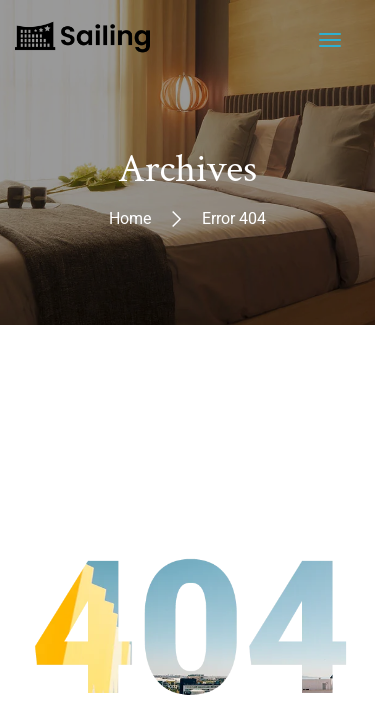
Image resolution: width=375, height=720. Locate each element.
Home (130, 217)
